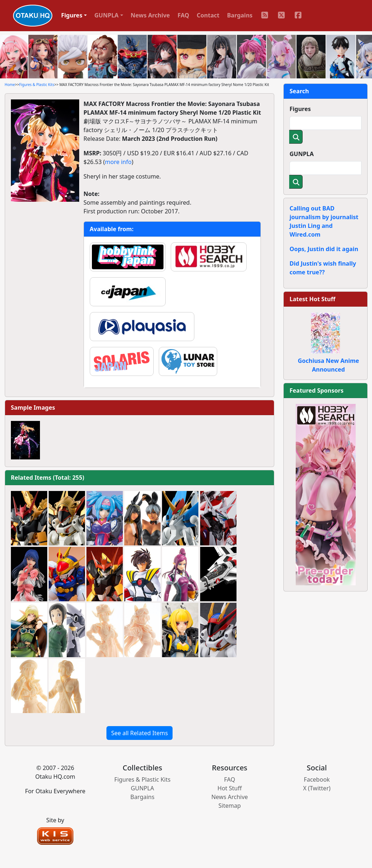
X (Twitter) (317, 788)
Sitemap (230, 806)
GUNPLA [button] (107, 15)
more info (118, 162)
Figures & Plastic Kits (37, 85)
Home (10, 85)
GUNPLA (302, 154)
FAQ (183, 15)
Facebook (317, 779)
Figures (300, 109)
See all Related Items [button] (139, 733)
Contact (208, 15)
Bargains (240, 15)
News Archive (150, 15)
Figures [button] (72, 15)
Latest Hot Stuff (312, 299)
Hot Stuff (230, 788)
